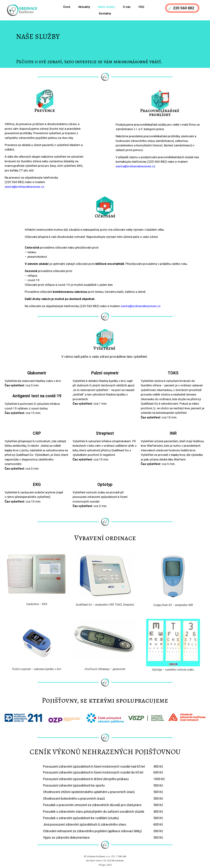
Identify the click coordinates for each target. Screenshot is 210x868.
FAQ (141, 7)
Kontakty (105, 13)
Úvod (67, 7)
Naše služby (106, 7)
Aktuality (84, 7)
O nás (127, 7)
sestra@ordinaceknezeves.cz (24, 187)
